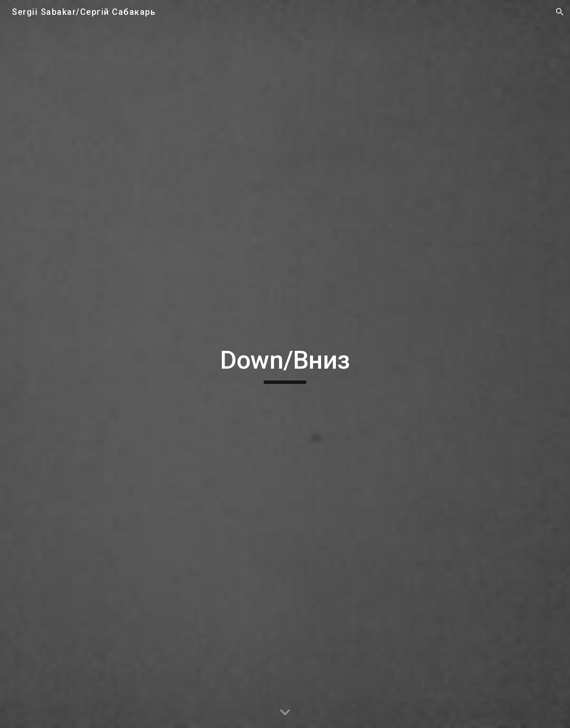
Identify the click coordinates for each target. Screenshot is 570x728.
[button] (560, 12)
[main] (285, 364)
